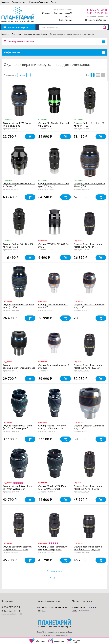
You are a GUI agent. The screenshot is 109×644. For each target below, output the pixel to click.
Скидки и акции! (19, 2)
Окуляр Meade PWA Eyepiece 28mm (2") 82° (89, 185)
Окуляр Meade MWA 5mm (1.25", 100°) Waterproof (52, 427)
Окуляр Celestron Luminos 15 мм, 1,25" (54, 366)
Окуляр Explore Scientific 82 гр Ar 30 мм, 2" (19, 185)
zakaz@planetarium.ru (98, 20)
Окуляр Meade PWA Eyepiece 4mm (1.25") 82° (18, 306)
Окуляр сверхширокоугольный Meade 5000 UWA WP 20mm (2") (19, 368)
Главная (5, 2)
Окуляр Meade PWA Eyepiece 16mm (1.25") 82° (18, 124)
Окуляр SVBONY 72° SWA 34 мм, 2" (53, 245)
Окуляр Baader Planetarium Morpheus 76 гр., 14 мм (88, 245)
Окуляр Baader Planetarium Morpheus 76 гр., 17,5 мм (88, 548)
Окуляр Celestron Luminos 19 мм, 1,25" (89, 427)
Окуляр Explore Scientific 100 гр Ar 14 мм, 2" (89, 124)
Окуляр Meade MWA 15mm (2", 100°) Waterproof (53, 487)
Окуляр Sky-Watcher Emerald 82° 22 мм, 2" (54, 124)
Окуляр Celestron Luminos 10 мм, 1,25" (89, 306)
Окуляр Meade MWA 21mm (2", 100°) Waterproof (17, 487)
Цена (22, 75)
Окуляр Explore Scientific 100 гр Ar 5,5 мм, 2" (54, 185)
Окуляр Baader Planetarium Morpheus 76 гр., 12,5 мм (88, 366)
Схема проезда (66, 20)
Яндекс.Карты (79, 607)
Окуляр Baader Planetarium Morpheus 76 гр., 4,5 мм (88, 487)
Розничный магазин (39, 2)
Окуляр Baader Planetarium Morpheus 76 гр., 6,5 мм (17, 548)
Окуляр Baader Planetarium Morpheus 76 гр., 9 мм (53, 548)
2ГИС (75, 611)
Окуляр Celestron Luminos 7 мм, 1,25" (53, 306)
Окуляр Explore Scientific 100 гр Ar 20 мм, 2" (18, 245)
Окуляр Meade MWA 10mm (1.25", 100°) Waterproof (17, 427)
